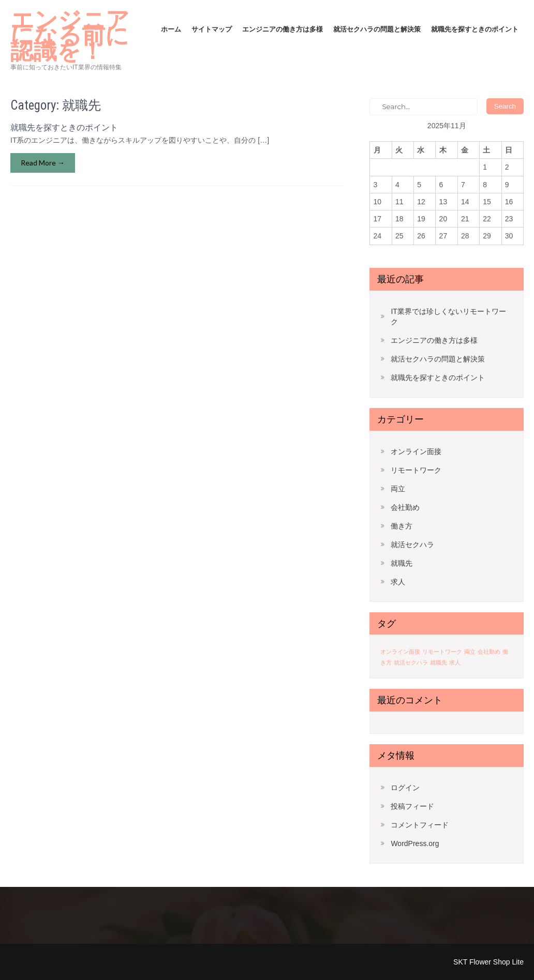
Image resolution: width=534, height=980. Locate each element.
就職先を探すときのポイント (475, 29)
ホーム (171, 29)
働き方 (402, 526)
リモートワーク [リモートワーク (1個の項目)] (442, 652)
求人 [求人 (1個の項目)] (455, 662)
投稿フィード (412, 806)
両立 (398, 489)
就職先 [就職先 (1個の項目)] (439, 662)
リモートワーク (416, 470)
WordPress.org (415, 843)
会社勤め (405, 507)
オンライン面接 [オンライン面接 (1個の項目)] (400, 652)
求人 (398, 582)
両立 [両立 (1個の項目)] (470, 652)
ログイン (405, 788)
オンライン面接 (416, 451)
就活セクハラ (412, 545)
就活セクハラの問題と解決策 (377, 29)
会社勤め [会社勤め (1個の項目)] (489, 652)
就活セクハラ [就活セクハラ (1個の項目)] (411, 662)
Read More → (43, 163)
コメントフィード (420, 825)
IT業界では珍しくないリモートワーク (448, 316)
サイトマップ (212, 29)
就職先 (402, 563)
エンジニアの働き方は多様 (283, 29)
